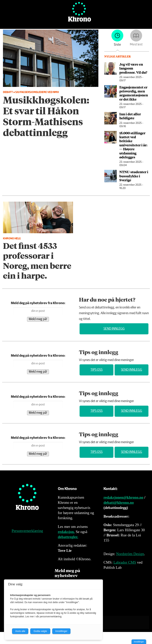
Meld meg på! (38, 319)
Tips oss (96, 370)
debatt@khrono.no (119, 503)
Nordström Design (130, 554)
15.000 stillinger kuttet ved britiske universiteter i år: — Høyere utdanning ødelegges (133, 145)
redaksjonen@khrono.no (123, 497)
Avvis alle (20, 631)
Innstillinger (139, 642)
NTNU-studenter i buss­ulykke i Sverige (134, 176)
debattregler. (68, 537)
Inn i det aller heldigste (130, 116)
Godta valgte (40, 631)
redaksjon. (66, 532)
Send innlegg (114, 329)
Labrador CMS (125, 562)
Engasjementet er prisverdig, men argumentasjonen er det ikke (134, 93)
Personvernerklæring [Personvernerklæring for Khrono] (27, 531)
